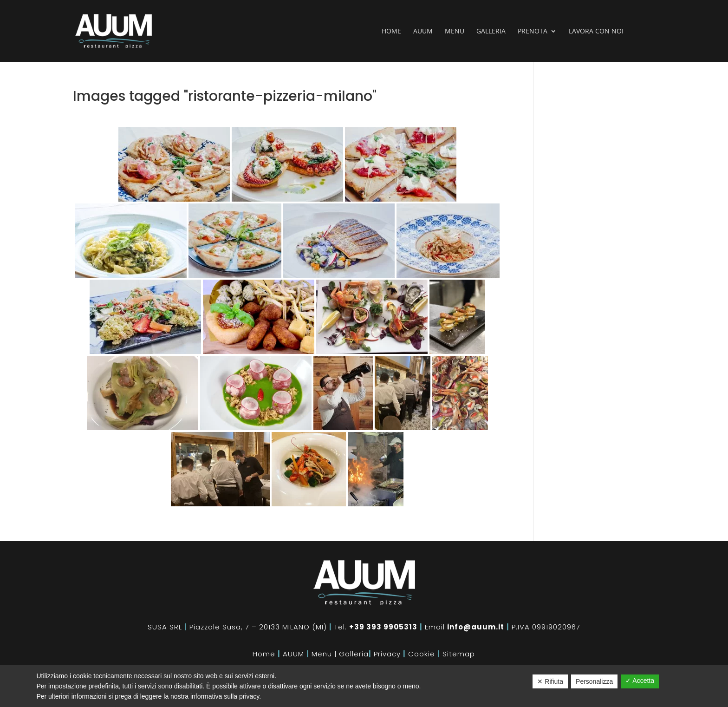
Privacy (387, 654)
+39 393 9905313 (383, 627)
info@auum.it (476, 627)
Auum (423, 32)
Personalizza (594, 681)
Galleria (491, 32)
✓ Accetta (640, 681)
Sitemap (459, 654)
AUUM (293, 654)
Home (391, 32)
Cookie (422, 654)
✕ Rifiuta (550, 681)
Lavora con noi (596, 32)
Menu (455, 32)
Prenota (533, 32)
